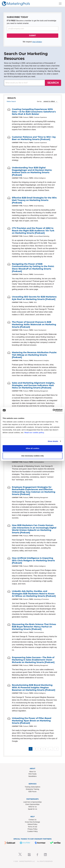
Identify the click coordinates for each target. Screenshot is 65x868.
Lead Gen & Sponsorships (32, 802)
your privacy (37, 42)
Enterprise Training (33, 789)
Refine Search (11, 101)
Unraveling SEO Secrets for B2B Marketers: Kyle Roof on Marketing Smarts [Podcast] (34, 298)
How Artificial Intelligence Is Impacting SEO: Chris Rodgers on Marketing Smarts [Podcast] (33, 560)
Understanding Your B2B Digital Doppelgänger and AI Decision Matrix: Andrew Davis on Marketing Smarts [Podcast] (32, 171)
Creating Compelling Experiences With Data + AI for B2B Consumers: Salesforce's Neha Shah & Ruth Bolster (34, 112)
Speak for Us (32, 809)
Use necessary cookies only (32, 456)
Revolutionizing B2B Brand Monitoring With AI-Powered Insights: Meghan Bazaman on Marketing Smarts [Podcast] (34, 687)
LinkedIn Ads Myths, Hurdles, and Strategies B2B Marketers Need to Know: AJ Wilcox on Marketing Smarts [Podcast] (34, 594)
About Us (33, 772)
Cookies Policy (33, 831)
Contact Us (32, 820)
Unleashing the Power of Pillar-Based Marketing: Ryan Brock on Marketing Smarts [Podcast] (32, 721)
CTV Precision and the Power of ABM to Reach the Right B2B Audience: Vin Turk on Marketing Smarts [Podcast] (33, 231)
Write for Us (33, 807)
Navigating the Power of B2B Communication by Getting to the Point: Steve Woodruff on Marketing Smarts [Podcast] (33, 268)
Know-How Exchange (33, 822)
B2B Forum (32, 792)
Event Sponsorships (32, 804)
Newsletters (32, 776)
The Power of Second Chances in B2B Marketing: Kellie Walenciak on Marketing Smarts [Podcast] (34, 324)
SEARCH (53, 83)
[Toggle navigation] (60, 4)
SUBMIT (32, 36)
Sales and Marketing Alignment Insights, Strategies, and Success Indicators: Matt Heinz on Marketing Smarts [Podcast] (33, 385)
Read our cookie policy (34, 432)
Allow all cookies (32, 448)
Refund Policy (32, 824)
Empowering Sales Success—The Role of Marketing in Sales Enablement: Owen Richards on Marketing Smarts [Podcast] (33, 660)
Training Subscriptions (33, 787)
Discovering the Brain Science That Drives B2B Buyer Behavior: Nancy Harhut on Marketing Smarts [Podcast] (34, 627)
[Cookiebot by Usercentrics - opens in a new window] (53, 410)
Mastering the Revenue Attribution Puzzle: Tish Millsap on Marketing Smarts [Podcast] (34, 355)
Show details (53, 441)
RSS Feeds (33, 774)
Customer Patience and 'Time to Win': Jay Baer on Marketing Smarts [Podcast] (34, 138)
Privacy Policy (32, 829)
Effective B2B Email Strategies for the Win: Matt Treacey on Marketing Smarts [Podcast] (34, 200)
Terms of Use (32, 827)
